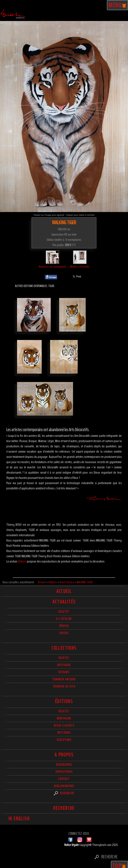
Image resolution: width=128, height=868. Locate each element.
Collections (64, 648)
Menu (118, 5)
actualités (64, 602)
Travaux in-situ (64, 686)
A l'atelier (64, 619)
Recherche (64, 793)
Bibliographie (64, 786)
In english (19, 819)
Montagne (64, 718)
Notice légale (72, 845)
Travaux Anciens (64, 679)
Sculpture (64, 740)
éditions (64, 701)
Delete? (64, 711)
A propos (64, 755)
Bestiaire (64, 665)
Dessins (64, 672)
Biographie (64, 765)
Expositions (64, 772)
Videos (64, 633)
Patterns (64, 733)
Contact (64, 779)
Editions (22, 561)
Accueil (64, 591)
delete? (64, 612)
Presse (64, 626)
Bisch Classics (64, 725)
